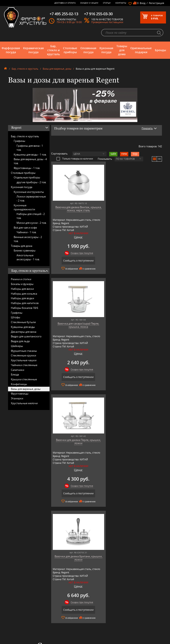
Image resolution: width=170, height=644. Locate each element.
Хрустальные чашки (24, 360)
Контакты (121, 3)
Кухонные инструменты (29, 192)
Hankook (52, 613)
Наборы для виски (22, 289)
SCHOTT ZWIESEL (56, 631)
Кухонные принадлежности (24, 207)
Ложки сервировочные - (31, 198)
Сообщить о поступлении (78, 261)
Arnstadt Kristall (55, 601)
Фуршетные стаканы (24, 351)
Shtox (50, 634)
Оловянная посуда (88, 50)
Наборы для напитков (25, 303)
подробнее (20, 509)
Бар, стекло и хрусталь (53, 50)
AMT (49, 598)
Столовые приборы (70, 50)
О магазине (87, 598)
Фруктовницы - (27, 168)
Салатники (18, 370)
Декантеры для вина (24, 332)
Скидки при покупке (81, 253)
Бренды (160, 50)
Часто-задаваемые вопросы (95, 604)
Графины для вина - (30, 148)
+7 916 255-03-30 (132, 615)
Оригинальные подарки (141, 50)
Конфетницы (19, 384)
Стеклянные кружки (23, 355)
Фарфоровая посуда (11, 50)
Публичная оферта (91, 627)
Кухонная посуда (106, 50)
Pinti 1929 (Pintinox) (57, 619)
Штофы (16, 317)
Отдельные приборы (27, 177)
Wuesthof (52, 640)
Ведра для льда (20, 341)
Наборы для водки (22, 298)
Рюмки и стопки (21, 279)
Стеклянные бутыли (23, 322)
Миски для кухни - (32, 223)
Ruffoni (51, 628)
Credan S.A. (53, 610)
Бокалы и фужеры (22, 284)
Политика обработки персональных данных (93, 631)
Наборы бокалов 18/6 (24, 308)
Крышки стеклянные (24, 379)
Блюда (15, 374)
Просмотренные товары (93, 635)
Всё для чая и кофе (25, 228)
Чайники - (26, 232)
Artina (50, 604)
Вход (143, 3)
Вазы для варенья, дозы (57, 69)
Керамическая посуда (33, 50)
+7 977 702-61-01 (132, 602)
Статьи (107, 3)
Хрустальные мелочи (24, 403)
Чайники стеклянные (24, 365)
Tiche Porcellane (55, 637)
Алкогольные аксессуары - (28, 257)
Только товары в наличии (75, 159)
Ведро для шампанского (26, 336)
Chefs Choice (54, 607)
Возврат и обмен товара (94, 624)
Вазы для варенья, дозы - (30, 161)
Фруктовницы (20, 394)
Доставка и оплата (65, 3)
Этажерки (17, 398)
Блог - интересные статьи (94, 601)
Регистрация (157, 3)
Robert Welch (54, 625)
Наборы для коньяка (24, 294)
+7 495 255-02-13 (132, 611)
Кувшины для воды (23, 327)
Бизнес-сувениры (25, 250)
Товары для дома (122, 50)
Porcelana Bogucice (57, 622)
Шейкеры (17, 346)
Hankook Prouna (56, 616)
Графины (19, 141)
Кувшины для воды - (30, 155)
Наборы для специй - (31, 216)
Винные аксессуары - (28, 239)
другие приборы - (31, 182)
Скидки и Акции (89, 3)
